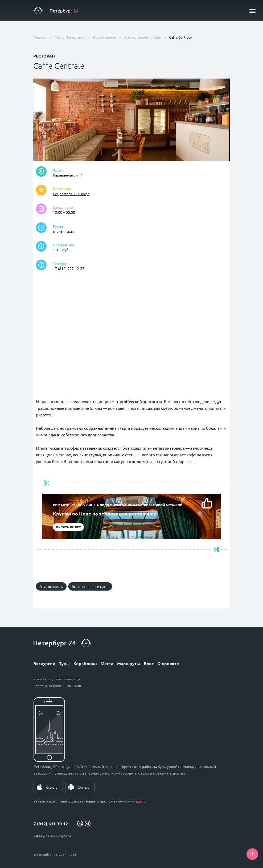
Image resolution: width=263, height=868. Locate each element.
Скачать (52, 787)
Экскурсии (44, 663)
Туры (64, 663)
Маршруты (129, 663)
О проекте (168, 663)
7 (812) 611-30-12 (51, 824)
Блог (149, 663)
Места (107, 663)
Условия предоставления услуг (57, 679)
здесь (140, 801)
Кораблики (85, 663)
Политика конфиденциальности (57, 686)
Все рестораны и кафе (71, 194)
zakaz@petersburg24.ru (52, 836)
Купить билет (68, 527)
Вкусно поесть (51, 586)
